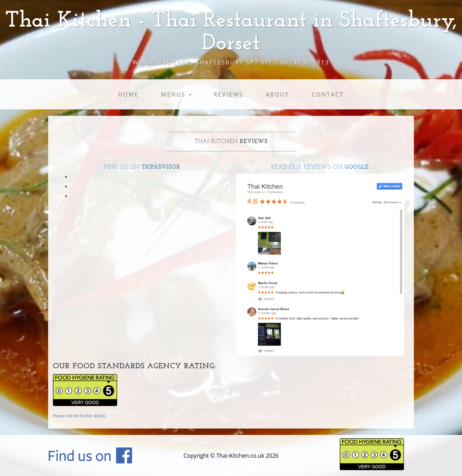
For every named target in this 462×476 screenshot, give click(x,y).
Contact (328, 94)
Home (128, 94)
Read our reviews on (320, 167)
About (277, 94)
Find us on (142, 167)
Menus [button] (176, 94)
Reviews (228, 94)
